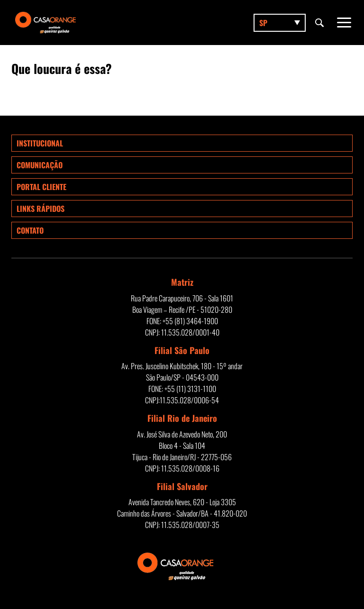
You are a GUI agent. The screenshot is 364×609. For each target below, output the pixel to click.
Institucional (40, 143)
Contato (30, 230)
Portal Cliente (41, 187)
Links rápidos (41, 209)
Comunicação (40, 165)
